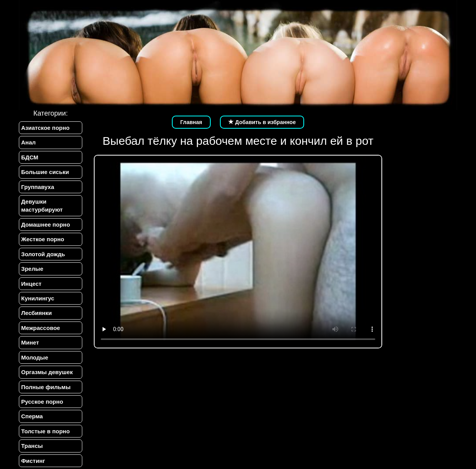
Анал (28, 142)
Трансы (32, 446)
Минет (30, 342)
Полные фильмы (46, 387)
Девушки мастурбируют (42, 205)
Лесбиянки (37, 313)
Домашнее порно (46, 225)
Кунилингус (38, 298)
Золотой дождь (43, 254)
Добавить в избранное (262, 122)
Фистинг (33, 461)
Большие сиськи (45, 172)
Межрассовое (41, 328)
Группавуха (38, 187)
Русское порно (42, 402)
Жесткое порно (43, 239)
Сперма (32, 416)
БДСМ (30, 157)
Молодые (35, 357)
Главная (191, 122)
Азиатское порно (45, 128)
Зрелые (32, 269)
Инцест (31, 284)
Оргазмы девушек (47, 372)
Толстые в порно (45, 431)
